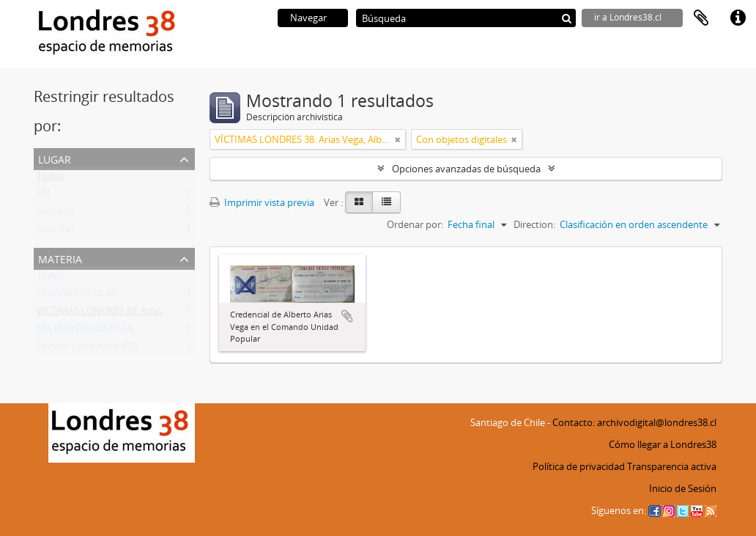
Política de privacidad (579, 466)
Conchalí (55, 232)
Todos (50, 179)
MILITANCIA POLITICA (85, 331)
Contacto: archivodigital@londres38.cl (634, 422)
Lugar (55, 158)
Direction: (534, 224)
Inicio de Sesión (683, 488)
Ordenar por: (415, 224)
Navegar (308, 18)
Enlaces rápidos (738, 18)
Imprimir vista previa (262, 202)
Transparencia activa (672, 466)
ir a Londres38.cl (628, 17)
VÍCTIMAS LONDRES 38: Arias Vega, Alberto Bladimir (148, 314)
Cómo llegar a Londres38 (663, 444)
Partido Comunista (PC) (88, 349)
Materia (60, 258)
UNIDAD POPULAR (77, 296)
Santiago (56, 214)
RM (44, 197)
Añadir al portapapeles (347, 316)
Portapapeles (701, 18)
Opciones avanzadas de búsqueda (466, 169)
